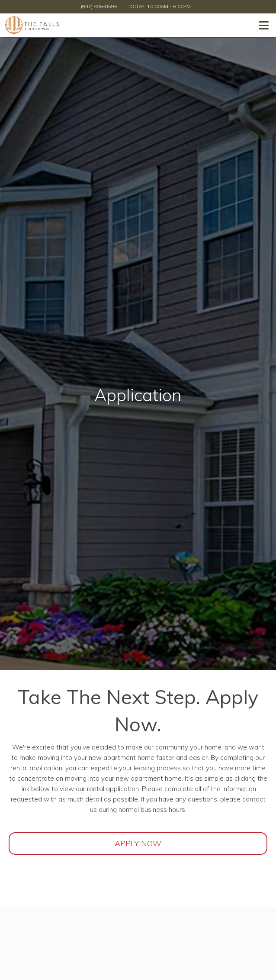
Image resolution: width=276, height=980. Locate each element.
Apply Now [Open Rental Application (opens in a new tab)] (138, 843)
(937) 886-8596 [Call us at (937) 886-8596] (99, 6)
